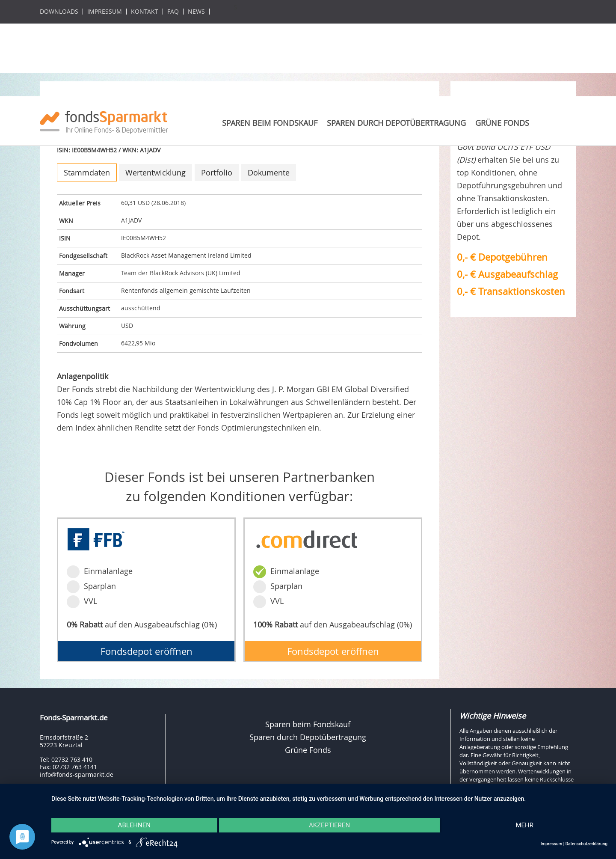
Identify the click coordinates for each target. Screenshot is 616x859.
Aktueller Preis (80, 203)
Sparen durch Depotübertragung (396, 123)
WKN (66, 221)
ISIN (65, 238)
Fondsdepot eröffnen (147, 651)
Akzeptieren (329, 825)
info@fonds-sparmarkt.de (77, 774)
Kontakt (145, 12)
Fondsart (72, 291)
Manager (72, 273)
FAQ (173, 12)
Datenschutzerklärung (586, 844)
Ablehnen (134, 825)
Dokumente (269, 172)
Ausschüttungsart (84, 308)
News (196, 12)
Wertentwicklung (155, 172)
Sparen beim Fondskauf (270, 123)
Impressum (105, 12)
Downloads (59, 12)
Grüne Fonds (502, 123)
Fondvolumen (78, 343)
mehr (524, 825)
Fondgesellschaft (83, 256)
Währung (72, 326)
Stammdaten (87, 172)
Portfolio (217, 172)
